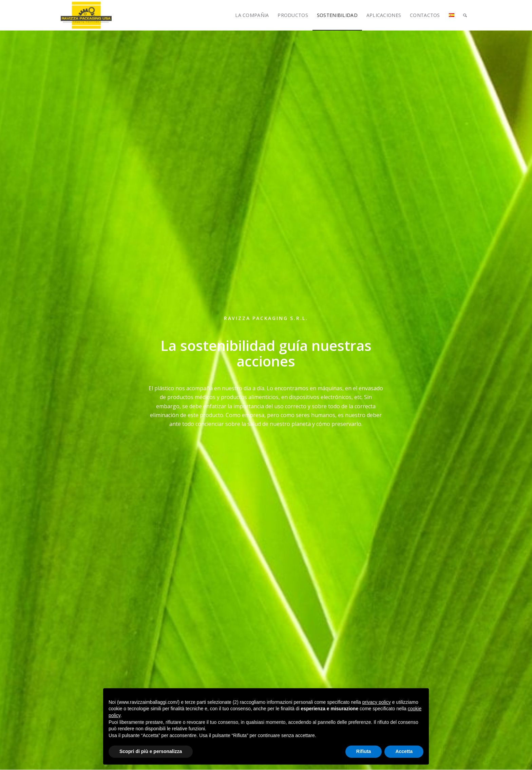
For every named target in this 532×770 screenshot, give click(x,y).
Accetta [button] (404, 751)
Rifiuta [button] (364, 751)
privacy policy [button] (377, 702)
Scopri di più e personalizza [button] (151, 751)
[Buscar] (465, 15)
